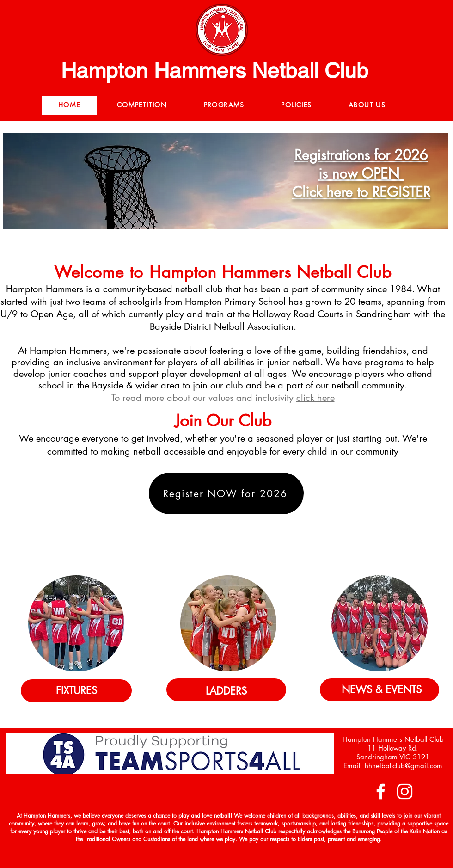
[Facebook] (381, 791)
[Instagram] (405, 791)
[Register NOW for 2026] (226, 493)
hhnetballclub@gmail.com (404, 766)
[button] (142, 105)
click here (315, 398)
